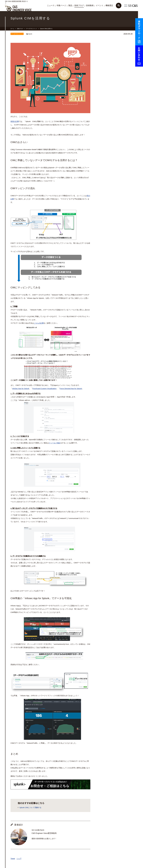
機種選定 (109, 5)
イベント (100, 5)
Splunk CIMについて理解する (30, 807)
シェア (19, 859)
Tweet (13, 859)
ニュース (51, 5)
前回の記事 (15, 121)
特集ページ (61, 5)
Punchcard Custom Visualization (44, 389)
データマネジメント (32, 29)
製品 (70, 5)
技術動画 (90, 5)
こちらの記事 (39, 323)
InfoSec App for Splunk (21, 389)
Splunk (30, 34)
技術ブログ (79, 5)
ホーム (12, 29)
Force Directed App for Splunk (71, 389)
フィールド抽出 (55, 443)
